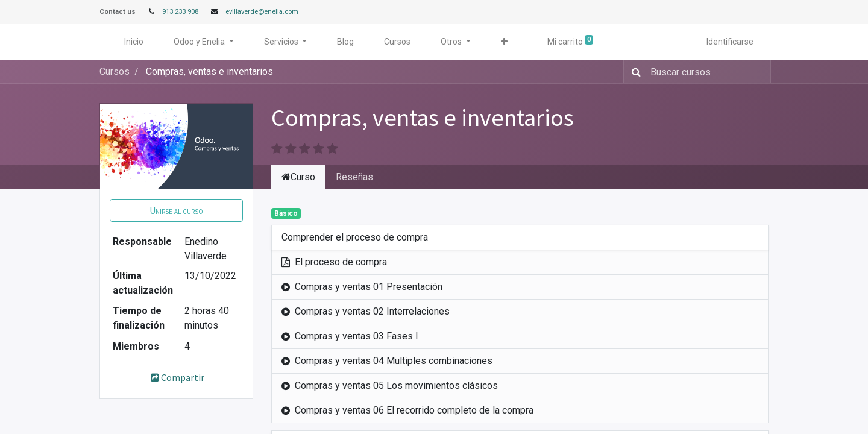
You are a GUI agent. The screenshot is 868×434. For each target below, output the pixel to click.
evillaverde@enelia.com (262, 12)
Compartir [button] (176, 377)
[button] (504, 42)
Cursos (115, 71)
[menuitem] (134, 42)
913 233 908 (180, 12)
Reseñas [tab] (354, 177)
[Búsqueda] (634, 72)
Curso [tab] (298, 177)
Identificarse (730, 42)
